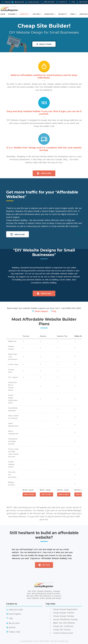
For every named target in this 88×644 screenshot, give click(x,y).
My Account (83, 2)
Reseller (84, 14)
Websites (24, 14)
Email (73, 14)
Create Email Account (63, 633)
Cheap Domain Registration (65, 609)
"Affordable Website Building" (54, 558)
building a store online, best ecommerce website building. (54, 281)
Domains (12, 14)
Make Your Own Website (64, 623)
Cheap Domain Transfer (64, 613)
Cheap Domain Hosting (63, 616)
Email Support (40, 311)
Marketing (49, 14)
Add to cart (29, 494)
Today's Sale (14, 632)
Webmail (8, 2)
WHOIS (12, 628)
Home (3, 14)
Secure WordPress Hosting (65, 620)
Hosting (36, 14)
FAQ (73, 2)
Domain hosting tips (59, 641)
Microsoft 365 (19, 2)
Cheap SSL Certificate (63, 626)
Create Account (34, 2)
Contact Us (63, 2)
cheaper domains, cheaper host (44, 592)
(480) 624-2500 (49, 2)
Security (62, 14)
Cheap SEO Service (62, 630)
